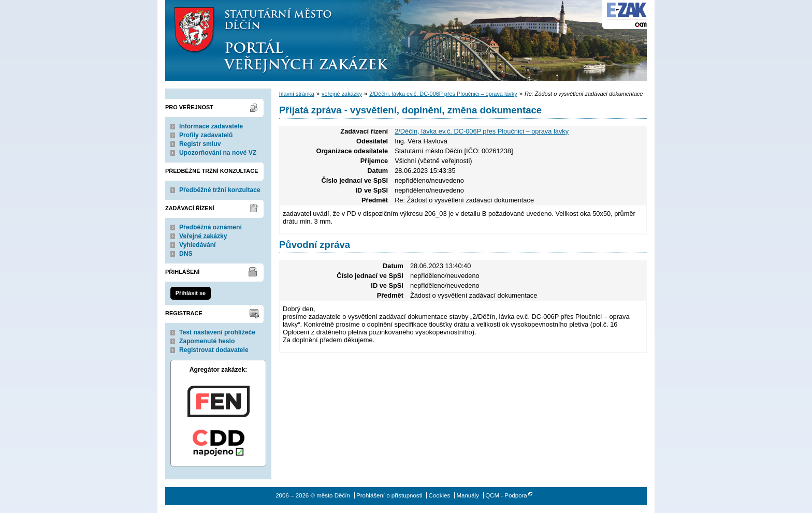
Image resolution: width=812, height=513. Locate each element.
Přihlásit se (191, 293)
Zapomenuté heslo (207, 341)
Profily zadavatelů (206, 135)
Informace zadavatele (211, 126)
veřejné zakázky (342, 94)
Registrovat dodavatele (214, 350)
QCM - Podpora (506, 495)
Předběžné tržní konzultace (220, 190)
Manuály (468, 495)
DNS (186, 254)
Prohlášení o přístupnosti (389, 495)
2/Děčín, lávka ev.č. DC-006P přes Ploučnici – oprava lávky (443, 94)
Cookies (440, 495)
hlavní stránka (297, 94)
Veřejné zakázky (203, 236)
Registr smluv (200, 144)
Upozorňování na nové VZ (218, 153)
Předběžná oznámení (211, 227)
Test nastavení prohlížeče (217, 332)
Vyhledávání (198, 245)
